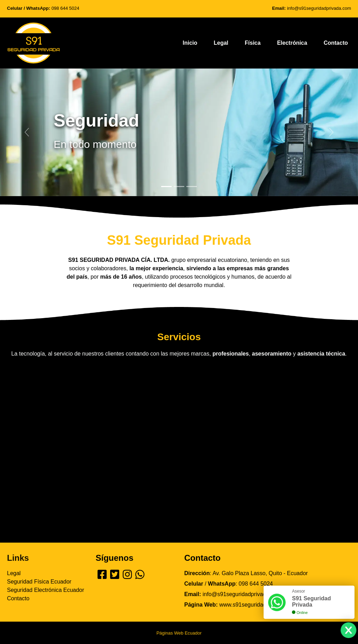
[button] (27, 133)
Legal (221, 43)
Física (253, 43)
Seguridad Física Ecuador (39, 582)
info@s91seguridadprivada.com (319, 8)
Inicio (190, 43)
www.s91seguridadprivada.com (258, 605)
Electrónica (292, 43)
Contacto (336, 43)
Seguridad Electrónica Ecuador (46, 590)
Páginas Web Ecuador (179, 633)
